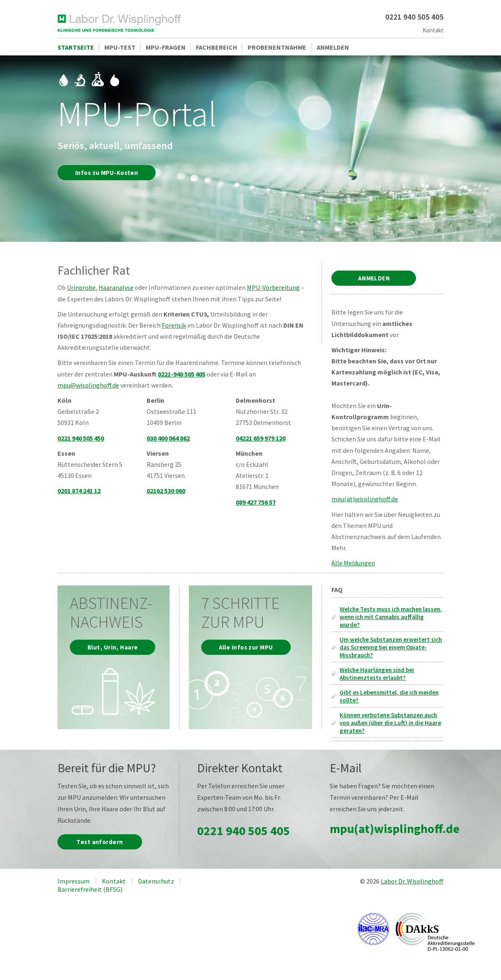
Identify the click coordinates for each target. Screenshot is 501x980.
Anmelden (333, 47)
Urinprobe (81, 287)
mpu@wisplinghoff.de (88, 385)
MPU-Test (120, 47)
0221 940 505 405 (244, 831)
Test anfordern (100, 842)
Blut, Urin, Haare (113, 647)
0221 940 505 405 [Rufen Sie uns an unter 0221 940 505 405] (414, 17)
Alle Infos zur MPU (246, 647)
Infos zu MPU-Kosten (107, 173)
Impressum (74, 881)
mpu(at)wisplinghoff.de (365, 499)
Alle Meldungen (353, 563)
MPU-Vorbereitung (273, 287)
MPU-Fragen (166, 47)
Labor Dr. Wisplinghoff (412, 881)
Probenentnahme (277, 47)
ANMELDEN (374, 278)
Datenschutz (156, 881)
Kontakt (433, 30)
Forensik (174, 325)
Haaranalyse (116, 287)
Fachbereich (217, 47)
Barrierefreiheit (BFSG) (90, 889)
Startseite (76, 47)
